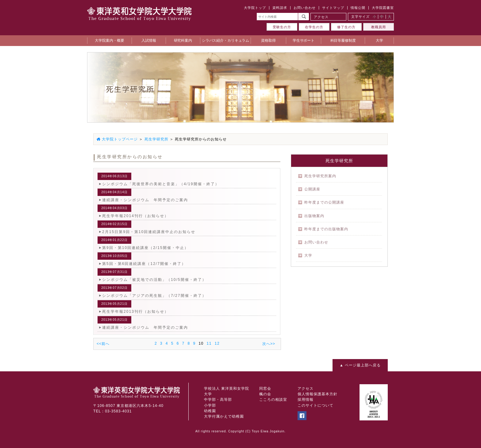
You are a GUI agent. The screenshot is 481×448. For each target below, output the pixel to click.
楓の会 (265, 394)
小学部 (210, 405)
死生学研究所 (156, 139)
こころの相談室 (273, 400)
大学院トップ (255, 8)
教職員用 (379, 27)
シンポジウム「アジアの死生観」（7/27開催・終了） (154, 296)
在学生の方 (314, 27)
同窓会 (265, 389)
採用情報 (306, 400)
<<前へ (103, 344)
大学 (208, 394)
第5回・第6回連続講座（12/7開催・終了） (144, 264)
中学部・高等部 (218, 400)
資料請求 (280, 8)
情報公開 (358, 8)
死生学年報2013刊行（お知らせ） (135, 312)
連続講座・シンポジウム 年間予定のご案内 (145, 200)
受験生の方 (282, 27)
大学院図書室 (383, 8)
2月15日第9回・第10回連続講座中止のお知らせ (149, 232)
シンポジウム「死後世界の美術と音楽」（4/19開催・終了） (161, 184)
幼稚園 (210, 411)
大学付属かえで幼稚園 (224, 416)
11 (209, 343)
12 (217, 343)
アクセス (321, 17)
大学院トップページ (120, 139)
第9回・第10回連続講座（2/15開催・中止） (145, 248)
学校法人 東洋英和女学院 (227, 389)
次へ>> (269, 344)
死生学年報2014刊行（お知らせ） (135, 216)
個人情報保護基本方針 (317, 394)
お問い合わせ (305, 8)
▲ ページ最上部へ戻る (360, 365)
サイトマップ (333, 8)
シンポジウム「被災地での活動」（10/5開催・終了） (154, 280)
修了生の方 (346, 27)
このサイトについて (316, 405)
